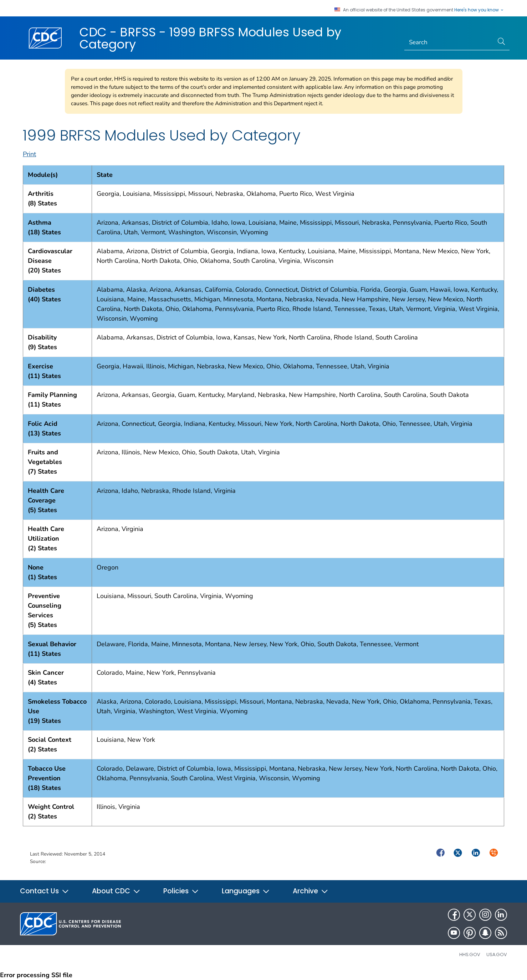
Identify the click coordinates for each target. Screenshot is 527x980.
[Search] (449, 42)
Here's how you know (479, 10)
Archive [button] (311, 891)
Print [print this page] (29, 154)
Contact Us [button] (45, 891)
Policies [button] (181, 891)
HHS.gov (470, 955)
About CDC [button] (116, 891)
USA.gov (497, 955)
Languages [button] (246, 891)
